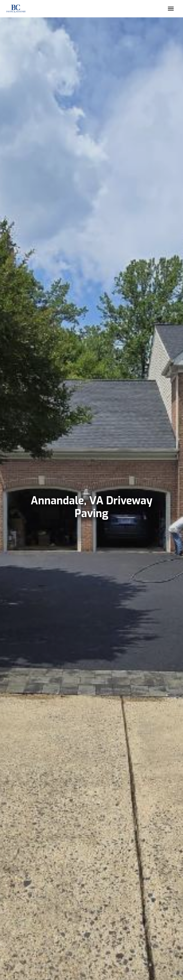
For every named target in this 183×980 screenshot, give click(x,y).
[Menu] (171, 9)
